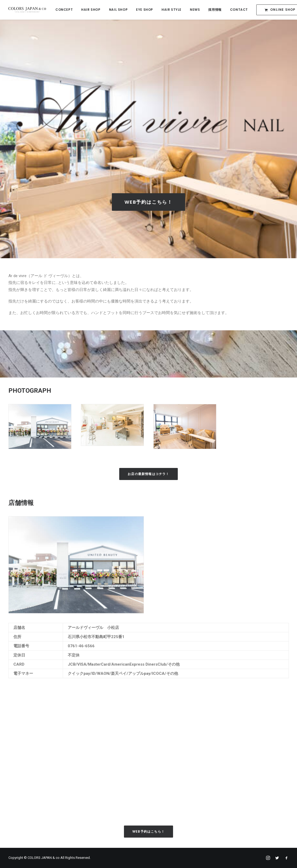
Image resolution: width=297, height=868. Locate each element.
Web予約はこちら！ (148, 203)
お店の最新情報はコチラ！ (148, 475)
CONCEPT (64, 10)
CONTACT (239, 10)
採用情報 (215, 10)
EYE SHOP (145, 10)
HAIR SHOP (91, 10)
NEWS (195, 10)
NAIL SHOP (118, 10)
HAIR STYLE (171, 10)
